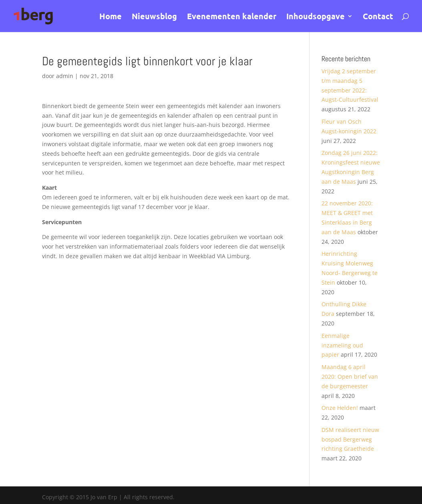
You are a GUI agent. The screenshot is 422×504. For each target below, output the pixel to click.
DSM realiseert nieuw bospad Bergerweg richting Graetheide (350, 439)
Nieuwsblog (154, 17)
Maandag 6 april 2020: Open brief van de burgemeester (350, 376)
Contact (378, 17)
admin (65, 76)
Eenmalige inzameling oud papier (342, 345)
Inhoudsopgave (315, 17)
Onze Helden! (340, 408)
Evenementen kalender (232, 17)
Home (111, 17)
